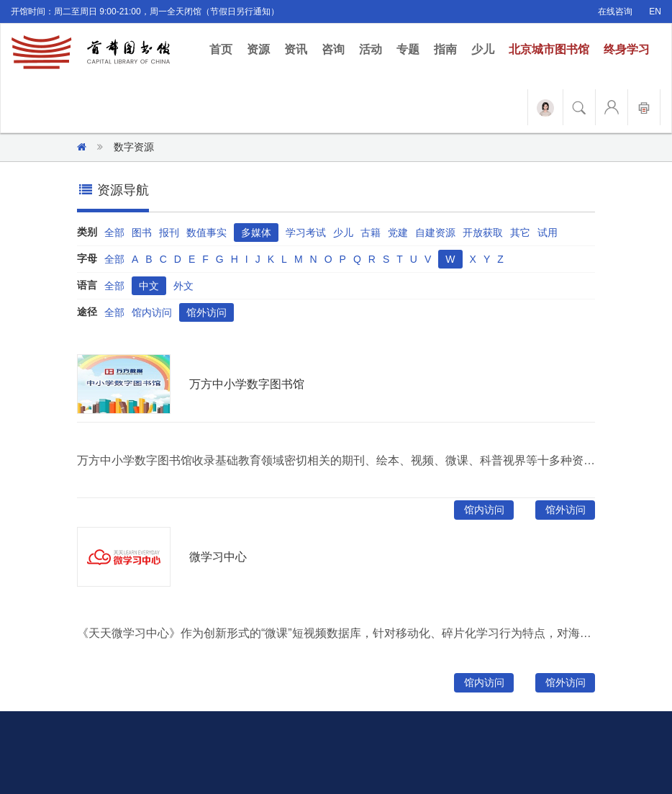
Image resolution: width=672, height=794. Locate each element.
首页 (224, 49)
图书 (142, 233)
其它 (520, 233)
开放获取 (483, 233)
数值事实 (206, 233)
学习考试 (306, 233)
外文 (183, 286)
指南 (445, 49)
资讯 (296, 49)
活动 (371, 49)
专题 (408, 49)
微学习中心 (218, 557)
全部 (114, 233)
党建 (398, 233)
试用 (548, 233)
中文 (149, 286)
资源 (258, 49)
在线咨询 (615, 12)
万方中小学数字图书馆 (247, 384)
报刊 (169, 233)
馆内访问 (152, 312)
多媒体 (256, 233)
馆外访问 (206, 312)
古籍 (371, 233)
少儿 (483, 49)
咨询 (333, 49)
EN (655, 12)
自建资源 (435, 233)
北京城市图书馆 (549, 49)
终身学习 (627, 49)
